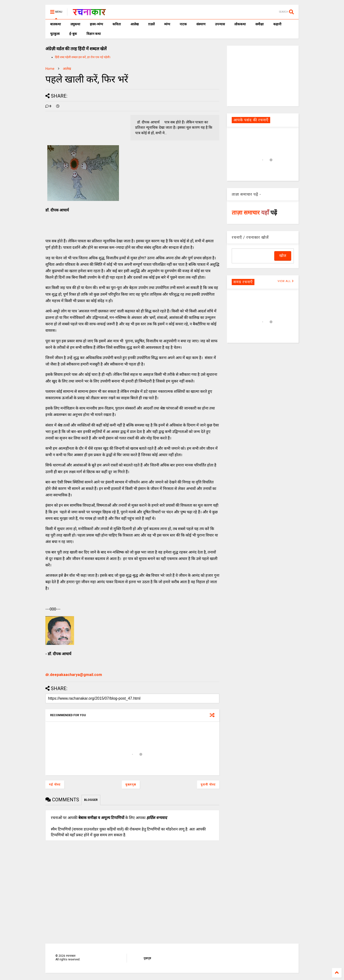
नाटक (183, 24)
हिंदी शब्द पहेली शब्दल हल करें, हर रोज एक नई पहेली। (83, 57)
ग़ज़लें (151, 24)
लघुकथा (75, 24)
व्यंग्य (167, 24)
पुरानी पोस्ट (208, 785)
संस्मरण (201, 24)
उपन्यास (220, 24)
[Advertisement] (263, 76)
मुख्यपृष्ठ (131, 785)
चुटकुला (55, 34)
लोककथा (240, 24)
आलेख (134, 24)
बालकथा (56, 24)
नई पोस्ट (55, 785)
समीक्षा (260, 24)
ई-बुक (73, 34)
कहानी (277, 24)
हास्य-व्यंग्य (96, 24)
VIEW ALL (286, 281)
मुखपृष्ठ (147, 958)
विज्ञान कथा (94, 34)
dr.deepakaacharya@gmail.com (74, 675)
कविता (117, 24)
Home (50, 69)
